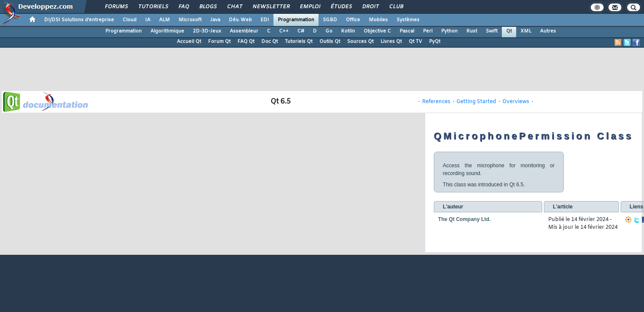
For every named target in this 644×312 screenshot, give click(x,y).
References (436, 102)
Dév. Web (240, 20)
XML (526, 31)
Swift (492, 31)
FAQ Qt (246, 42)
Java (215, 20)
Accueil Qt (189, 42)
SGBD (330, 20)
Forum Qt (219, 42)
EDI (265, 20)
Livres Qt (391, 42)
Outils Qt (330, 42)
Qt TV (415, 42)
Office (353, 20)
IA (148, 20)
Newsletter (271, 7)
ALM (164, 20)
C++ (284, 31)
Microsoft (190, 20)
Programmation (296, 20)
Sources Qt (360, 42)
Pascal (407, 31)
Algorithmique (167, 31)
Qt (509, 31)
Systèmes (408, 20)
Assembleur (244, 31)
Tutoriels (153, 7)
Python (449, 31)
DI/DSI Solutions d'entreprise (79, 20)
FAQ (183, 7)
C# (301, 31)
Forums (116, 7)
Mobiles (378, 20)
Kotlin (348, 31)
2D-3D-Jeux (207, 31)
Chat (234, 7)
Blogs (208, 7)
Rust (472, 31)
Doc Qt (270, 42)
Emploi (310, 7)
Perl (428, 31)
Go (329, 31)
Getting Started (476, 102)
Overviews (516, 102)
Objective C (377, 31)
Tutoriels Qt (299, 42)
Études (341, 7)
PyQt (435, 42)
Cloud (130, 20)
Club (396, 7)
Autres (548, 31)
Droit (370, 7)
